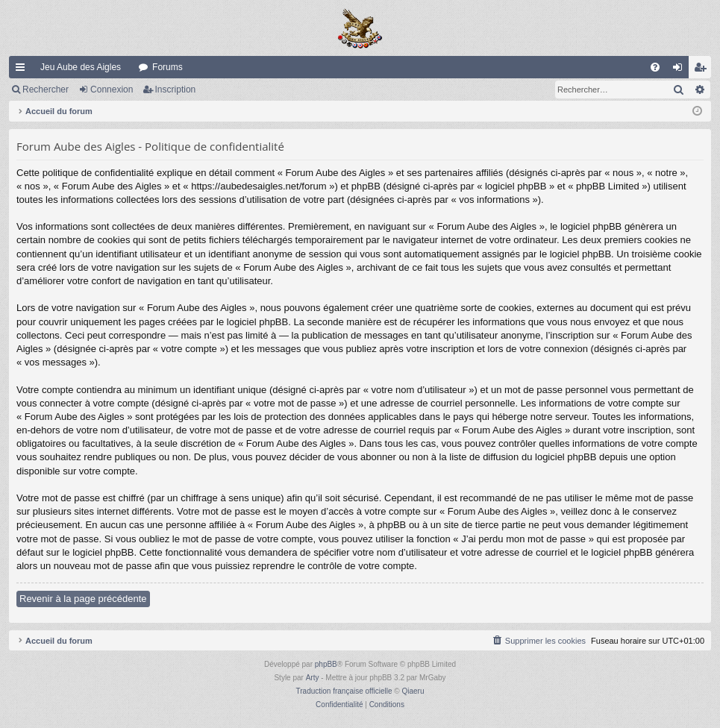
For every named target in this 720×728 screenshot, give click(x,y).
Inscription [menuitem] (703, 70)
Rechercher (46, 90)
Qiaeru (413, 691)
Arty (313, 678)
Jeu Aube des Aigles (81, 67)
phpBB (326, 664)
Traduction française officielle (344, 691)
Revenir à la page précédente (83, 599)
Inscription (176, 90)
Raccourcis (23, 70)
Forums (168, 67)
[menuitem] (655, 67)
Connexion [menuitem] (681, 70)
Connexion (112, 90)
